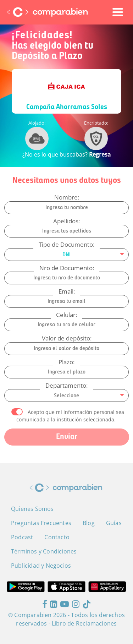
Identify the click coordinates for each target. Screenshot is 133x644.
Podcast (22, 537)
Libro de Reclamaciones (84, 623)
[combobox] (66, 255)
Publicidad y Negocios (41, 566)
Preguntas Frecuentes (41, 523)
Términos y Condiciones (44, 551)
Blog (89, 523)
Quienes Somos (32, 509)
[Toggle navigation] (118, 12)
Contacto (57, 537)
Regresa (100, 154)
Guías (114, 523)
